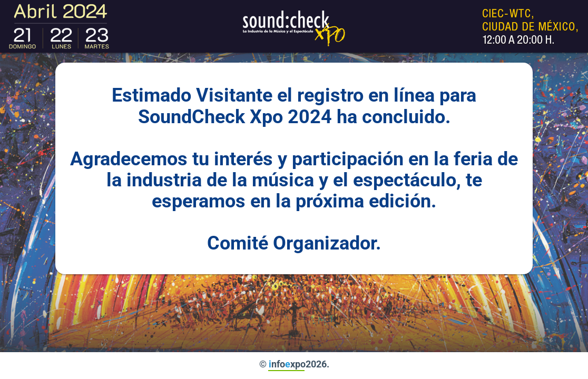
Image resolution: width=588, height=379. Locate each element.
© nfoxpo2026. (294, 364)
